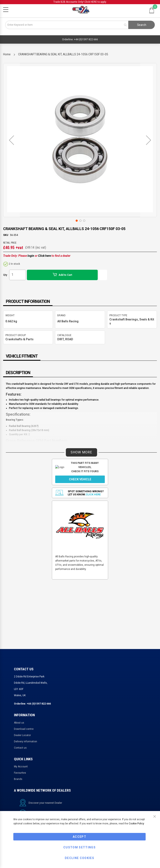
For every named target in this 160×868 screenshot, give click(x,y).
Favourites (20, 773)
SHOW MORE (81, 452)
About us (19, 723)
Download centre (24, 729)
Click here (44, 256)
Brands (18, 779)
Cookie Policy (136, 824)
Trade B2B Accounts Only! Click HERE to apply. (80, 2)
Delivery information (26, 741)
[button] (11, 140)
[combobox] (67, 25)
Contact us (20, 748)
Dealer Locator (22, 735)
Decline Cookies (79, 858)
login (31, 256)
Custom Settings (79, 847)
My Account (21, 767)
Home (7, 54)
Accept (79, 837)
